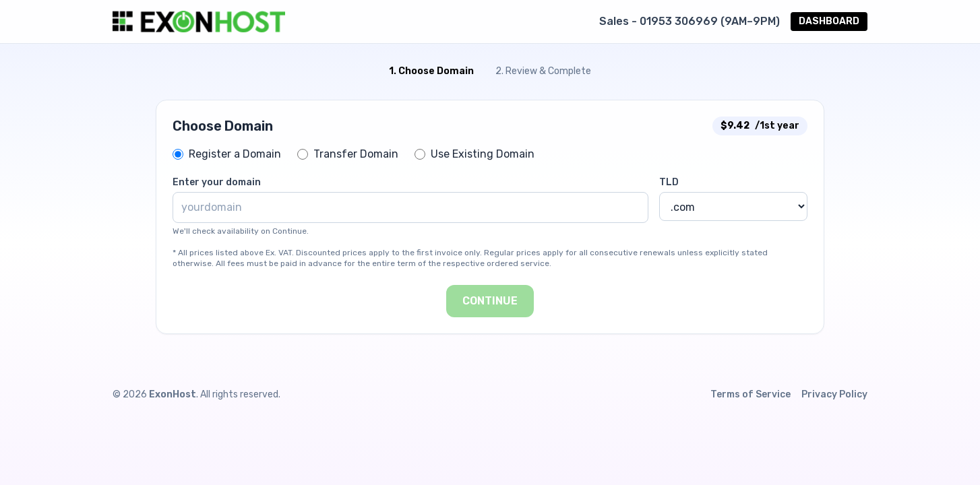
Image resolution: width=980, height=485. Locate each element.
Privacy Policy (834, 394)
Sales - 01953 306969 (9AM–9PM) (690, 21)
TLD (669, 182)
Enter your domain (217, 182)
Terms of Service (751, 394)
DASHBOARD (829, 21)
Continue (490, 301)
